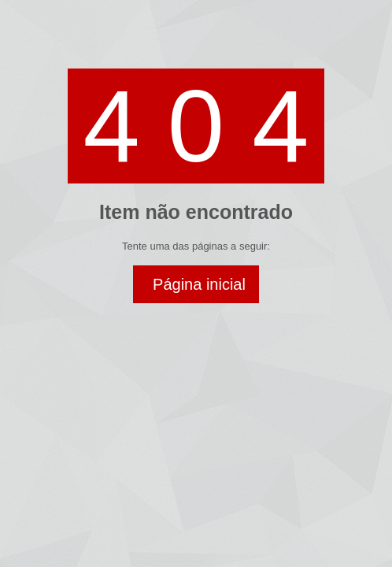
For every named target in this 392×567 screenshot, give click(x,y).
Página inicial (199, 284)
